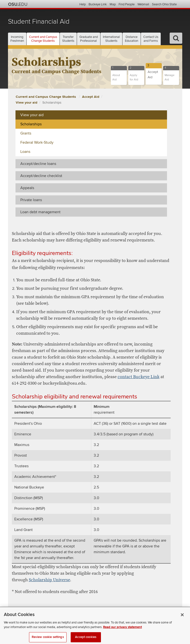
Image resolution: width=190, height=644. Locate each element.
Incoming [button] (17, 39)
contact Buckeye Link (139, 377)
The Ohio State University (18, 4)
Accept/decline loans (38, 164)
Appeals (27, 188)
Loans (25, 152)
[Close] (182, 619)
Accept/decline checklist (41, 176)
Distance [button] (132, 39)
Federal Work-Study (37, 142)
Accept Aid (91, 97)
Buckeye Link (98, 4)
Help (83, 4)
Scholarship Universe (49, 580)
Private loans (31, 200)
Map (113, 4)
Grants (26, 133)
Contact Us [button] (151, 39)
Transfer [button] (68, 39)
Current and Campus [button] (43, 39)
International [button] (111, 39)
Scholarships (52, 103)
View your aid (27, 103)
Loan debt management (40, 212)
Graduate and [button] (89, 39)
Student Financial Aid (39, 22)
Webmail (143, 4)
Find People (127, 4)
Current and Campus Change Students (46, 97)
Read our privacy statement (122, 631)
